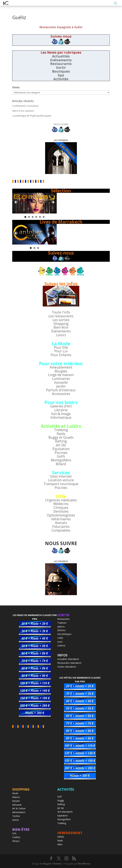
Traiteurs (62, 623)
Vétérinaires (61, 519)
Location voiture (61, 480)
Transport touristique (61, 484)
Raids (61, 434)
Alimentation (19, 812)
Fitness (16, 841)
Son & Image (61, 414)
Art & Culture (19, 808)
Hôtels (61, 837)
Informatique (61, 417)
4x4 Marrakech (65, 812)
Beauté (16, 801)
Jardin (61, 386)
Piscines (61, 453)
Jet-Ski (61, 445)
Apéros (61, 627)
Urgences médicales (61, 500)
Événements (61, 331)
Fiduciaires (61, 526)
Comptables (61, 530)
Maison (16, 797)
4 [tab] (36, 217)
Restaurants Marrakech (69, 663)
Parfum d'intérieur (61, 390)
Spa (61, 75)
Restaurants (61, 64)
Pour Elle (61, 347)
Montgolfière (61, 460)
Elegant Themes (52, 864)
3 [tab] (33, 217)
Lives (60, 642)
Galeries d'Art (61, 406)
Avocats (61, 523)
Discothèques (64, 634)
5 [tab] (40, 217)
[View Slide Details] (34, 203)
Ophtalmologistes (61, 515)
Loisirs (61, 335)
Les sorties (61, 320)
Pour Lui (61, 351)
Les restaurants (61, 316)
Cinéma (61, 646)
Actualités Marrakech (68, 659)
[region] (34, 203)
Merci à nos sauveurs (23, 111)
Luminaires (61, 379)
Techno (16, 816)
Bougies (61, 371)
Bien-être (61, 327)
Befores (61, 630)
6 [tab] (44, 217)
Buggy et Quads (61, 437)
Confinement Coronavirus (25, 106)
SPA (14, 833)
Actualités (61, 56)
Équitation (61, 449)
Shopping (61, 324)
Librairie (61, 410)
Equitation (63, 816)
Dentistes (61, 511)
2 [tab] (29, 217)
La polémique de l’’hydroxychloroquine (32, 116)
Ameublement (61, 367)
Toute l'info (61, 312)
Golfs (61, 456)
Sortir (61, 68)
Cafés (60, 638)
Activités (61, 79)
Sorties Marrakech (67, 667)
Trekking (61, 430)
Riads (60, 841)
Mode (15, 793)
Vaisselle (61, 382)
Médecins (61, 504)
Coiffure (16, 837)
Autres (16, 820)
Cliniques (61, 508)
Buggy (61, 800)
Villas (60, 844)
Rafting (61, 441)
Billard (61, 464)
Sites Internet (61, 476)
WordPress (84, 864)
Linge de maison (61, 375)
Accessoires (61, 394)
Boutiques (61, 71)
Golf (59, 797)
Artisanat (17, 805)
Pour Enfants (61, 355)
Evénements (61, 60)
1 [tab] (25, 217)
